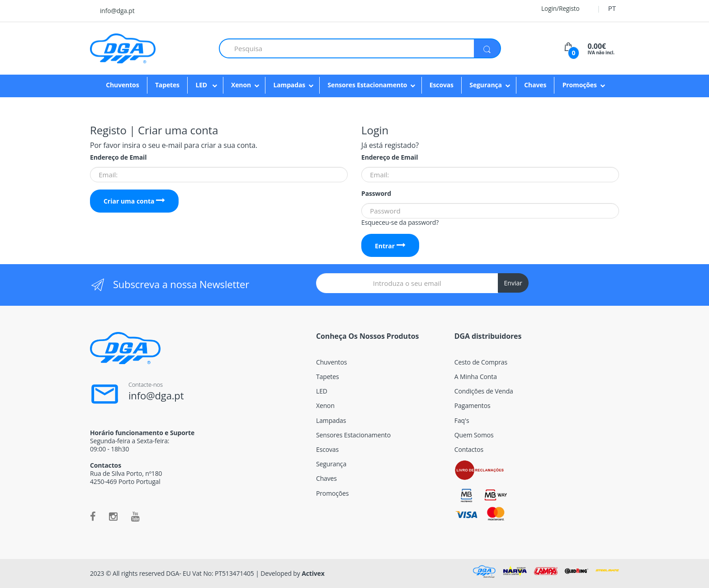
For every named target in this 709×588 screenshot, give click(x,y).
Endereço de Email (118, 157)
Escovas (442, 85)
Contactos (469, 449)
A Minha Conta (476, 377)
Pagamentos (473, 405)
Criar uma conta (134, 201)
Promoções (580, 85)
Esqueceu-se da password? (400, 222)
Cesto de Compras (481, 362)
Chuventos (122, 85)
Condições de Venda (484, 391)
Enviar (513, 283)
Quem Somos (474, 435)
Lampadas (289, 85)
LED (202, 85)
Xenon (241, 85)
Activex (313, 573)
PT (612, 8)
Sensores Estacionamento (367, 85)
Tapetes (167, 85)
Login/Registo (555, 8)
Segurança (486, 85)
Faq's (462, 420)
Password (376, 194)
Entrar (390, 246)
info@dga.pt (117, 11)
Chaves (535, 85)
